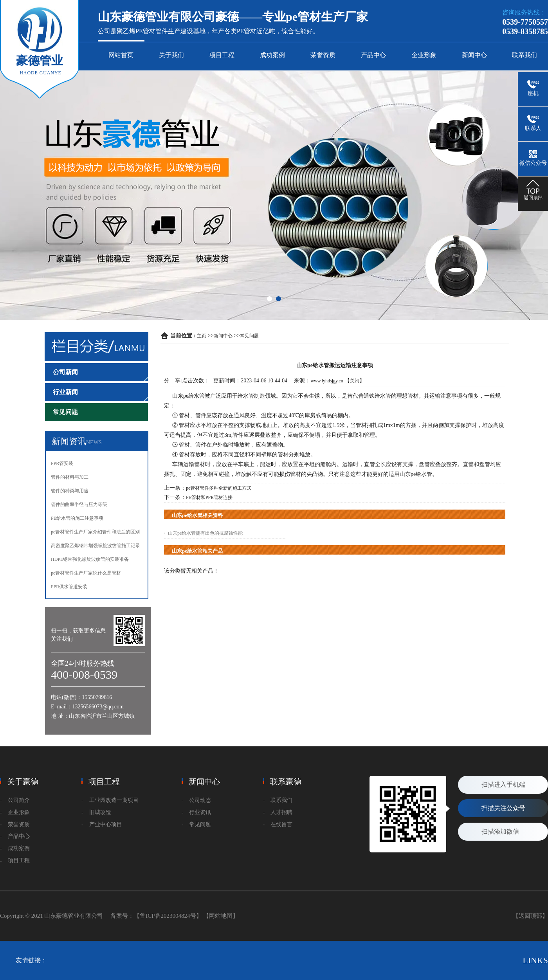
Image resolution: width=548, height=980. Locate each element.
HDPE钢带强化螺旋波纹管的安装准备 (90, 559)
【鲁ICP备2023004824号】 (168, 916)
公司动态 (200, 800)
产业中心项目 (106, 824)
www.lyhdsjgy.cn (327, 381)
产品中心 (373, 55)
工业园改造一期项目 (114, 800)
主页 (202, 336)
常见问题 (249, 336)
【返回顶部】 (530, 916)
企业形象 (424, 55)
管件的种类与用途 (70, 491)
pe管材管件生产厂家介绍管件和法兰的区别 (95, 532)
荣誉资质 (323, 55)
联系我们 (525, 55)
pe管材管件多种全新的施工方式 (219, 488)
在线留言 (281, 824)
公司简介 (19, 800)
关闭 (355, 381)
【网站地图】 (221, 916)
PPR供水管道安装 (69, 587)
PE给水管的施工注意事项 (77, 518)
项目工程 (222, 55)
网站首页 (121, 55)
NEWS (94, 442)
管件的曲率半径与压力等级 (79, 504)
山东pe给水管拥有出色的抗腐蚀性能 (205, 533)
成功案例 (272, 55)
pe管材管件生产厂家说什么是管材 (86, 573)
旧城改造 (100, 812)
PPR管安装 (62, 463)
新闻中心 (474, 55)
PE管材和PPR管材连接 (209, 497)
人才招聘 (281, 812)
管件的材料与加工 (70, 477)
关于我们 (171, 55)
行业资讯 (200, 812)
